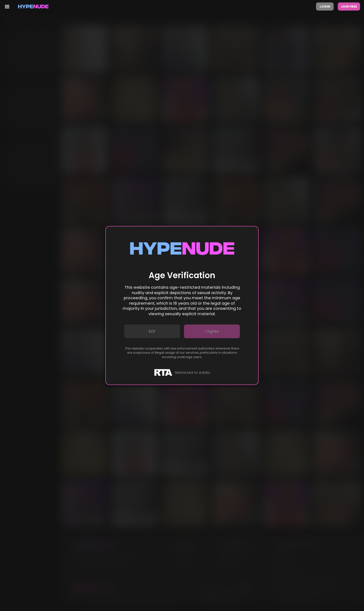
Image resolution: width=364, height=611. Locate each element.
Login (325, 6)
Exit (152, 331)
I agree (212, 331)
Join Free (349, 6)
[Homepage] (33, 6)
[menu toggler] (7, 6)
